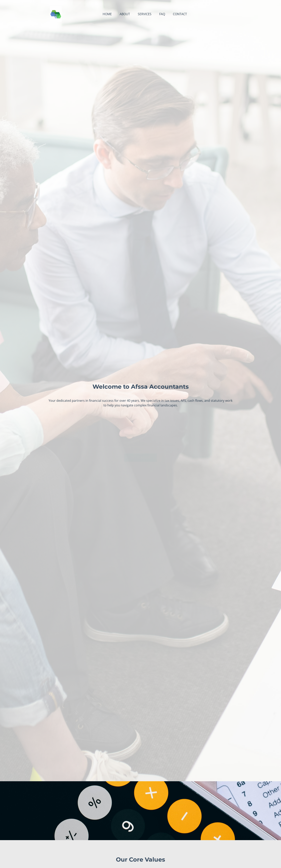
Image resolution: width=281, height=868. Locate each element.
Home (107, 14)
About (125, 14)
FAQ (162, 14)
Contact (180, 14)
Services (145, 14)
